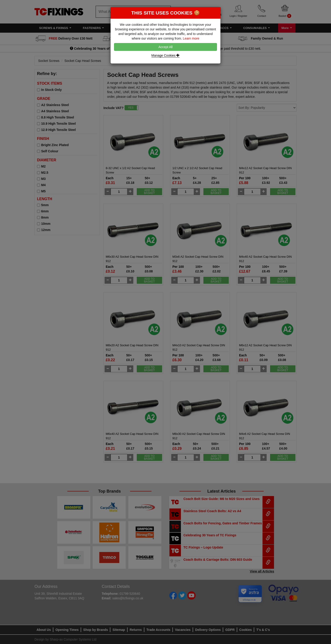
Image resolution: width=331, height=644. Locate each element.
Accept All (165, 47)
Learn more (191, 38)
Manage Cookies (166, 55)
